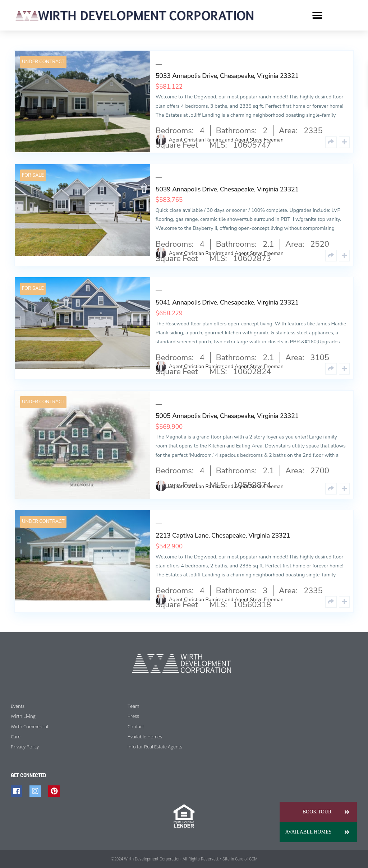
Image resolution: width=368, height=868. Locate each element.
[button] (318, 15)
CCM (253, 859)
